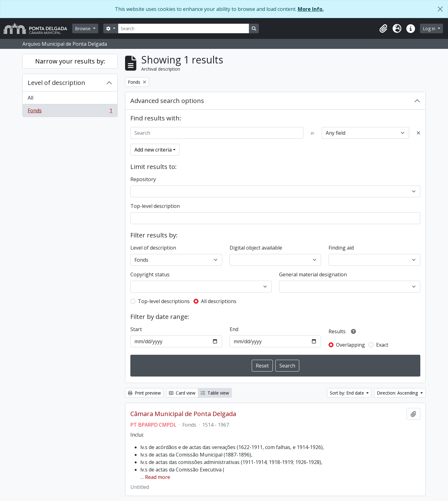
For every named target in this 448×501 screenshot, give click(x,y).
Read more (158, 477)
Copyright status (150, 274)
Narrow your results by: (70, 61)
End (234, 329)
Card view (182, 393)
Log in (430, 28)
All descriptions (219, 301)
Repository (143, 179)
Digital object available (256, 248)
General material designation (313, 274)
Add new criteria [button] (153, 150)
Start (136, 329)
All (30, 98)
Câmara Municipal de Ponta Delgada (183, 414)
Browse (83, 28)
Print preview (144, 393)
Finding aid (341, 248)
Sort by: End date (348, 393)
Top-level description (155, 206)
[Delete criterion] (418, 133)
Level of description (56, 83)
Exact (382, 345)
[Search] (184, 28)
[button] (383, 29)
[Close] (440, 9)
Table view (215, 393)
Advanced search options (167, 101)
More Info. (311, 9)
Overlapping (350, 345)
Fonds (70, 112)
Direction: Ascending (398, 393)
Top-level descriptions (164, 301)
